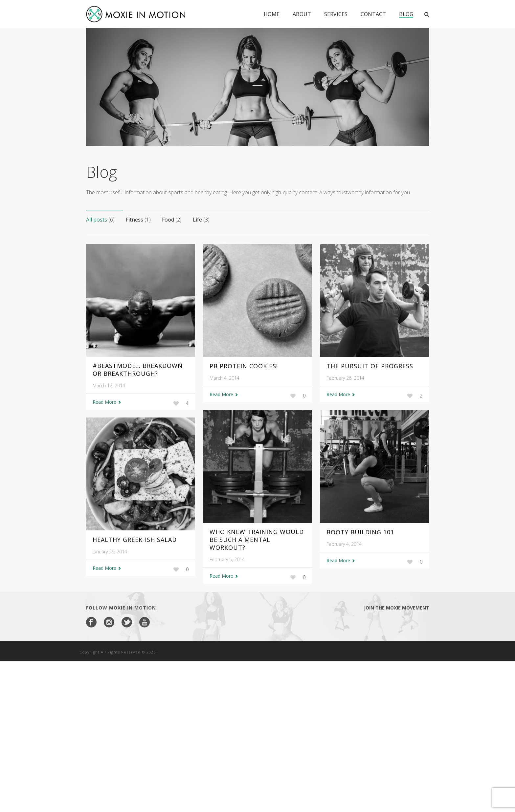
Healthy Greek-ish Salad (135, 540)
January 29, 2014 (110, 552)
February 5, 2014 (227, 559)
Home (272, 14)
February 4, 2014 (344, 544)
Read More (107, 402)
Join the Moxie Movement (397, 608)
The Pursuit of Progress (370, 366)
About (302, 14)
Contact (373, 14)
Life (201, 220)
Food (172, 220)
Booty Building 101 (360, 532)
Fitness (138, 220)
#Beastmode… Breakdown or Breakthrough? (138, 370)
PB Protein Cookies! (244, 366)
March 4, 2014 (224, 378)
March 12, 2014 (109, 385)
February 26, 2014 (345, 378)
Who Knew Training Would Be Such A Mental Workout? (257, 540)
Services (336, 14)
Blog (406, 14)
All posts (100, 220)
